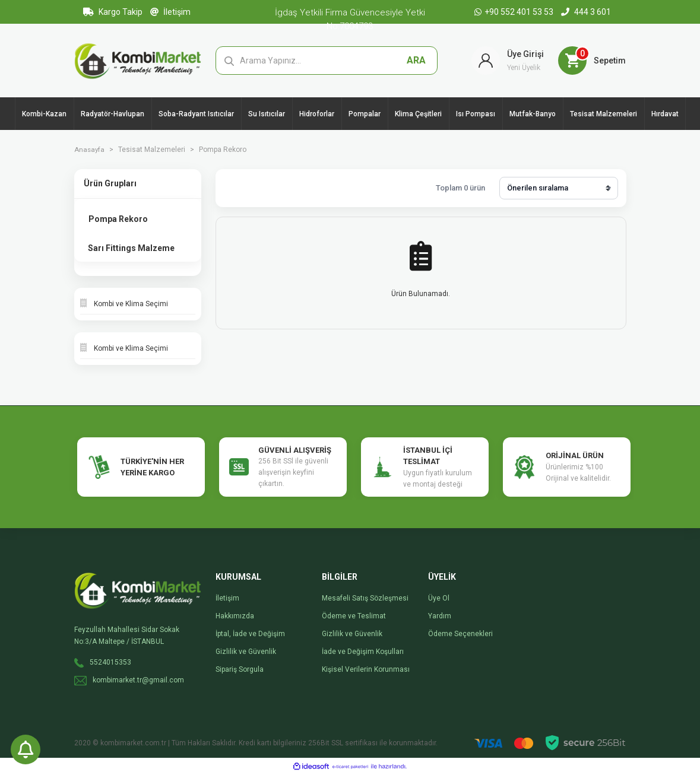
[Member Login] (508, 61)
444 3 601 (586, 12)
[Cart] (592, 61)
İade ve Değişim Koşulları (363, 652)
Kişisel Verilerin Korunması (366, 669)
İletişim (170, 12)
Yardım (440, 616)
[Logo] (138, 60)
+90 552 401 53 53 (515, 12)
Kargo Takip (113, 12)
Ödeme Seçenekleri (460, 634)
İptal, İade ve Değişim (250, 634)
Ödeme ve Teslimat (354, 616)
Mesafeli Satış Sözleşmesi (365, 598)
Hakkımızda (235, 616)
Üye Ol (439, 598)
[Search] (327, 61)
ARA (416, 60)
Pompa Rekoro (224, 150)
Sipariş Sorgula (240, 669)
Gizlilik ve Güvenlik (246, 652)
